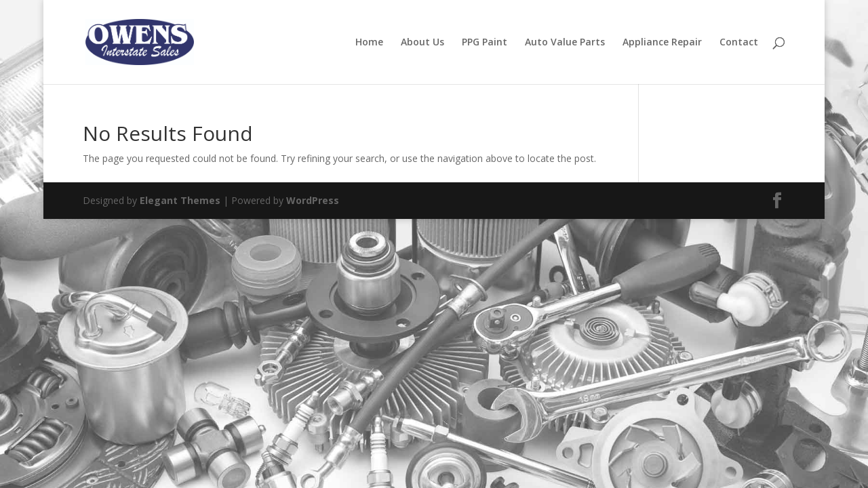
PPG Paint (485, 43)
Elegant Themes (180, 200)
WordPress (313, 200)
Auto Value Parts (565, 43)
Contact (739, 43)
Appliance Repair (662, 43)
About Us (422, 43)
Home (369, 43)
